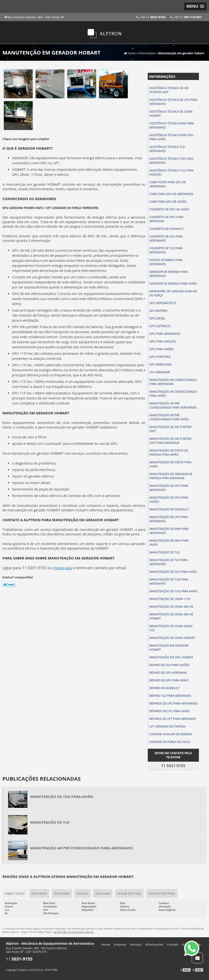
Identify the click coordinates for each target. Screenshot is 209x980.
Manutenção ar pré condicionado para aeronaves (173, 405)
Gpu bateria (158, 311)
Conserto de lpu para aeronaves (166, 239)
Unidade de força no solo (170, 742)
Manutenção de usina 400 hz (171, 607)
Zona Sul (82, 893)
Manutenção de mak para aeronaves (169, 531)
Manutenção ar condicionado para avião (173, 394)
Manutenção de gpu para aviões (169, 500)
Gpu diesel (157, 318)
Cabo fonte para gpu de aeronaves (168, 184)
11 (19, 959)
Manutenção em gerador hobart (169, 648)
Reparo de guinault (165, 688)
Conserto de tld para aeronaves (166, 250)
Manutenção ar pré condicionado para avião (169, 417)
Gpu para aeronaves (165, 334)
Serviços (136, 944)
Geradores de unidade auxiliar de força (173, 293)
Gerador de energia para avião (173, 284)
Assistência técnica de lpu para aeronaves (173, 102)
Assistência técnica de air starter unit (169, 90)
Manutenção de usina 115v (170, 599)
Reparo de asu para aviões (169, 665)
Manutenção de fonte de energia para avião (169, 453)
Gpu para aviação (163, 341)
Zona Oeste (62, 893)
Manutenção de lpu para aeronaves (169, 519)
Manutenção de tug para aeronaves (169, 582)
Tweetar (9, 584)
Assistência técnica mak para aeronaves (172, 125)
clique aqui (63, 568)
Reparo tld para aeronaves (170, 696)
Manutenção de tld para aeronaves (169, 562)
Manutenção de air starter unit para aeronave (170, 441)
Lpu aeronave (160, 372)
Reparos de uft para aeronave (173, 719)
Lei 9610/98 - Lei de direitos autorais (74, 932)
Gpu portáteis (160, 357)
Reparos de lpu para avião (169, 711)
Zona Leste (103, 893)
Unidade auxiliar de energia (171, 734)
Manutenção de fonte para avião (170, 464)
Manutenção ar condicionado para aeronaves (173, 382)
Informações (162, 76)
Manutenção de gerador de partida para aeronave (171, 476)
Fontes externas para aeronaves (166, 262)
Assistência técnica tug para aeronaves (171, 161)
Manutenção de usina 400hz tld (171, 628)
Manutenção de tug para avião (173, 591)
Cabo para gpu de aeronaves (171, 194)
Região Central (15, 893)
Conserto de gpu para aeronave (166, 219)
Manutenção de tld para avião (173, 572)
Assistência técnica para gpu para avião (172, 137)
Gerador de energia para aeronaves (169, 274)
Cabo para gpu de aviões (168, 202)
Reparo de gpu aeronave (168, 673)
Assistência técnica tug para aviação (171, 172)
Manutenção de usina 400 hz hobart (171, 616)
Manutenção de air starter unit (170, 429)
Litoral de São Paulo (162, 893)
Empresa (120, 944)
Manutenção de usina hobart (172, 638)
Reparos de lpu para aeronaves (173, 703)
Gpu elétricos (160, 326)
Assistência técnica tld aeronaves (167, 149)
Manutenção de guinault (169, 509)
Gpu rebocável (161, 364)
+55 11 (186, 17)
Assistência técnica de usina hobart (171, 114)
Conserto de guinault (167, 229)
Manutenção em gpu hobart (171, 657)
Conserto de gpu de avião (169, 209)
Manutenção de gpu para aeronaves (169, 488)
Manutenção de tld (165, 552)
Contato (173, 944)
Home (106, 944)
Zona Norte (39, 893)
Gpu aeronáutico (163, 303)
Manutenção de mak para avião (169, 543)
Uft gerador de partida (168, 726)
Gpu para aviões (162, 349)
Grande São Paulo (129, 893)
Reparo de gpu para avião (169, 680)
